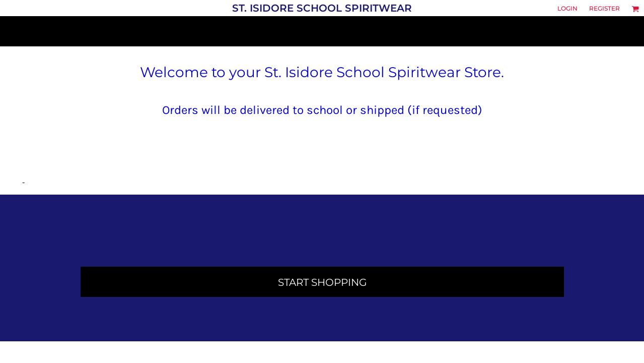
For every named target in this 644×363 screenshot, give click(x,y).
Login (567, 8)
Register (604, 8)
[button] (635, 9)
